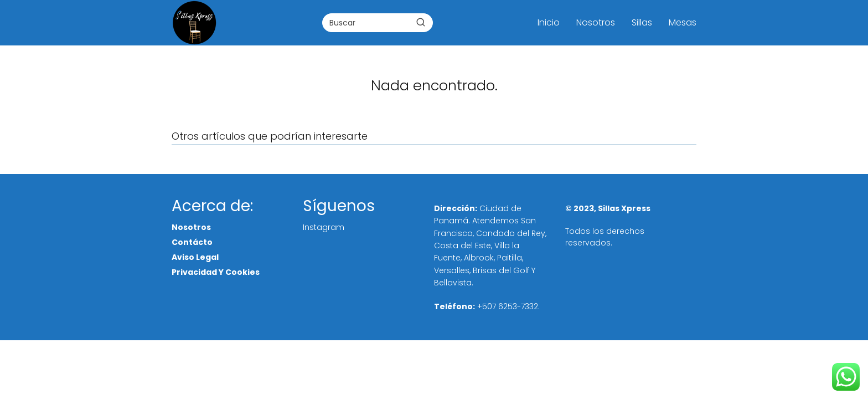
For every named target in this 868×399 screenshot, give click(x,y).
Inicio (549, 22)
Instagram (324, 227)
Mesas (683, 22)
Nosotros (596, 22)
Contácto (192, 242)
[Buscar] (421, 22)
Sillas (642, 22)
